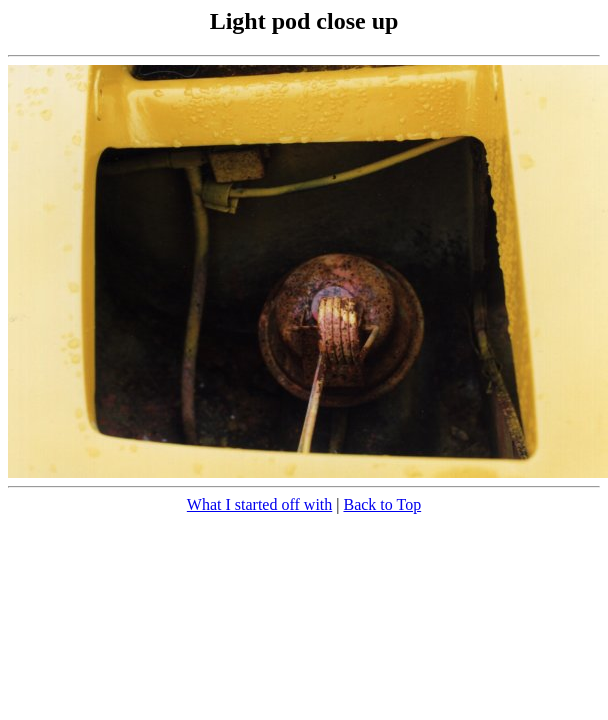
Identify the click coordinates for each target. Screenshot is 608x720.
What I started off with (259, 504)
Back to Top (382, 504)
